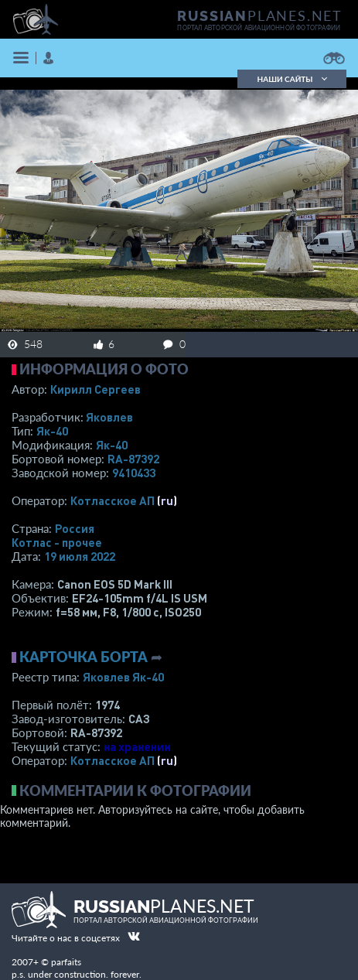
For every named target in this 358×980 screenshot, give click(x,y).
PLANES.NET (260, 15)
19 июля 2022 (80, 556)
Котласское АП (113, 500)
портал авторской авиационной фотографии (259, 28)
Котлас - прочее (57, 542)
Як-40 (52, 431)
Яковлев (109, 417)
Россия (75, 528)
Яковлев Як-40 (123, 677)
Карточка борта (84, 657)
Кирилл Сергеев (95, 389)
